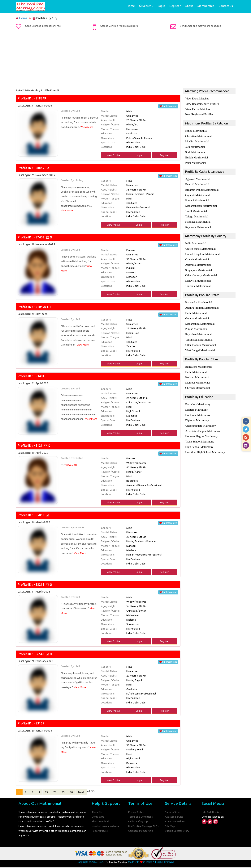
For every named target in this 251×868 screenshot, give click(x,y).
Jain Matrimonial (195, 146)
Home (131, 6)
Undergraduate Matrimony (201, 417)
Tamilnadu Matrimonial (199, 333)
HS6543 (39, 654)
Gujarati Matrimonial (197, 193)
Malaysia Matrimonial (198, 276)
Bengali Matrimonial (197, 182)
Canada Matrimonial (197, 255)
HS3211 (39, 585)
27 (50, 792)
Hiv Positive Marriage (116, 862)
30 (78, 792)
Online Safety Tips (139, 822)
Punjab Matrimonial (197, 323)
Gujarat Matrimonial (197, 313)
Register (175, 6)
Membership (206, 6)
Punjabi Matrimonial (197, 198)
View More (88, 127)
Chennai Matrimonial (198, 381)
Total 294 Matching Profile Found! (37, 90)
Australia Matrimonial (198, 261)
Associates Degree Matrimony (203, 423)
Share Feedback (101, 822)
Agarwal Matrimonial (198, 177)
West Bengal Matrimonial (200, 344)
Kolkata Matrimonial (197, 370)
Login (161, 6)
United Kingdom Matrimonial (202, 250)
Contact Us (226, 6)
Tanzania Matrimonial (198, 281)
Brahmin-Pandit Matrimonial (202, 188)
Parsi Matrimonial (196, 161)
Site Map (170, 827)
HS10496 (40, 307)
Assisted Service (175, 817)
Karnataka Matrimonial (199, 297)
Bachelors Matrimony (198, 397)
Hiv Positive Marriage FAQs (144, 827)
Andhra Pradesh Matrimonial (202, 303)
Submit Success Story (177, 831)
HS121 (38, 446)
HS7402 (39, 237)
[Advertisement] (126, 60)
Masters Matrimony (197, 402)
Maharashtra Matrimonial (200, 318)
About (189, 6)
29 (69, 792)
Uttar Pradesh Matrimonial (201, 339)
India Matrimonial (196, 240)
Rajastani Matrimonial (198, 224)
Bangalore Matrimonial (199, 360)
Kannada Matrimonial (198, 219)
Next (88, 792)
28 (59, 792)
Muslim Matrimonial (197, 140)
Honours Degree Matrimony (201, 428)
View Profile (113, 155)
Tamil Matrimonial (196, 208)
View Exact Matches (197, 99)
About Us (97, 813)
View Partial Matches (198, 109)
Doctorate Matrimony (198, 407)
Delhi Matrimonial (196, 308)
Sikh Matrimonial (195, 151)
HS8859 (39, 168)
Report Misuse (100, 831)
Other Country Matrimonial (201, 271)
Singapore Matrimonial (199, 266)
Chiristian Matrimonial (198, 135)
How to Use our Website (106, 827)
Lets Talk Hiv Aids (212, 813)
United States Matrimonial (200, 245)
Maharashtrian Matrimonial (201, 203)
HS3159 (39, 723)
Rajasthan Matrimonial (198, 328)
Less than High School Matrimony (205, 443)
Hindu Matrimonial (196, 130)
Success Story (173, 813)
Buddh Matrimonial (197, 156)
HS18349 (40, 98)
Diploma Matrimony (197, 412)
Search (146, 6)
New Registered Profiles (199, 114)
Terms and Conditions (141, 817)
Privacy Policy (136, 813)
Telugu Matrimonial (197, 213)
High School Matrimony (199, 438)
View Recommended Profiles (202, 104)
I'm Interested (168, 106)
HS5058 (39, 515)
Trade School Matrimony (200, 433)
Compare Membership (141, 831)
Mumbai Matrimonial (198, 375)
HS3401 (39, 376)
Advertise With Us (175, 822)
